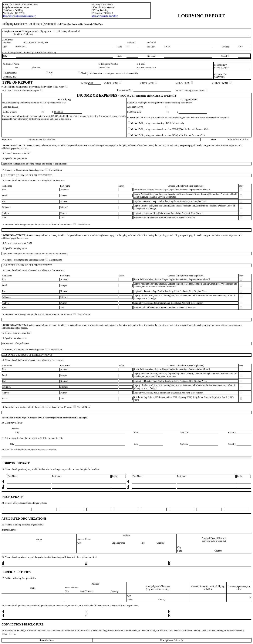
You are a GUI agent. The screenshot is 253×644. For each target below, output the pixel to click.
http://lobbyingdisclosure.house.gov (19, 16)
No (5, 634)
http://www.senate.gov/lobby (105, 16)
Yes (13, 634)
